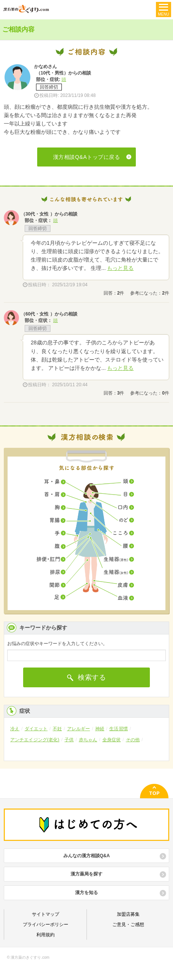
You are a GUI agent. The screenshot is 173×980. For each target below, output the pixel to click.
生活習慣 (118, 729)
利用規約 (46, 935)
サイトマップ (46, 914)
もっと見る (120, 268)
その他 (133, 740)
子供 (69, 740)
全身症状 (112, 740)
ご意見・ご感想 (128, 924)
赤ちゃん (88, 740)
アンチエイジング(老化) (35, 740)
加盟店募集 (128, 914)
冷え (15, 729)
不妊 (57, 729)
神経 (100, 729)
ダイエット (36, 729)
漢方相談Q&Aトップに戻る (87, 157)
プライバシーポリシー (46, 924)
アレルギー (79, 729)
